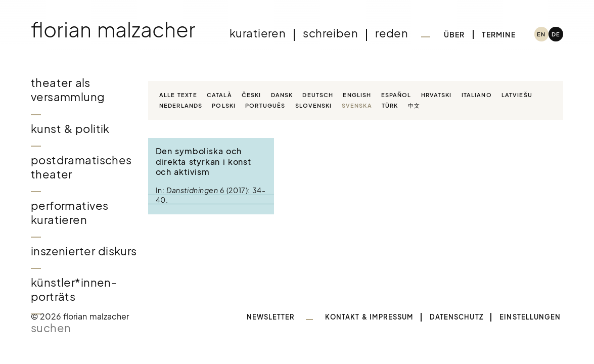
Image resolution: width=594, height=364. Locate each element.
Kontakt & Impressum (369, 317)
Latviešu (517, 95)
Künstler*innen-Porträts (74, 289)
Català (219, 95)
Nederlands (181, 105)
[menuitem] (542, 34)
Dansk (282, 95)
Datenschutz (456, 317)
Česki (252, 95)
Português (265, 105)
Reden (392, 33)
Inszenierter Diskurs (84, 251)
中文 (414, 105)
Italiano (477, 95)
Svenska (357, 105)
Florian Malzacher (113, 29)
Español (396, 95)
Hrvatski (437, 95)
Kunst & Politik (70, 129)
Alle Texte (178, 95)
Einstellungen (530, 317)
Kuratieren (258, 33)
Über (454, 34)
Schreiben (330, 33)
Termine (498, 34)
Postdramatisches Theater (81, 167)
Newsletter (271, 317)
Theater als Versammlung (68, 90)
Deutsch (318, 95)
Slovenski (314, 105)
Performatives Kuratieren (70, 213)
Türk (390, 105)
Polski (224, 105)
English (357, 95)
